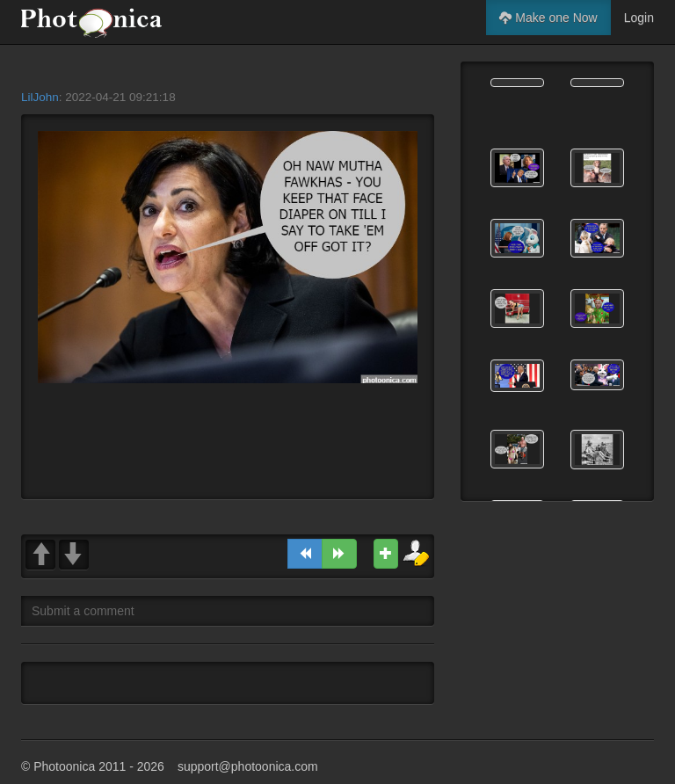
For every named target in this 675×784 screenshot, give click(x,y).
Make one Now (548, 18)
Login (639, 18)
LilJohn (40, 97)
